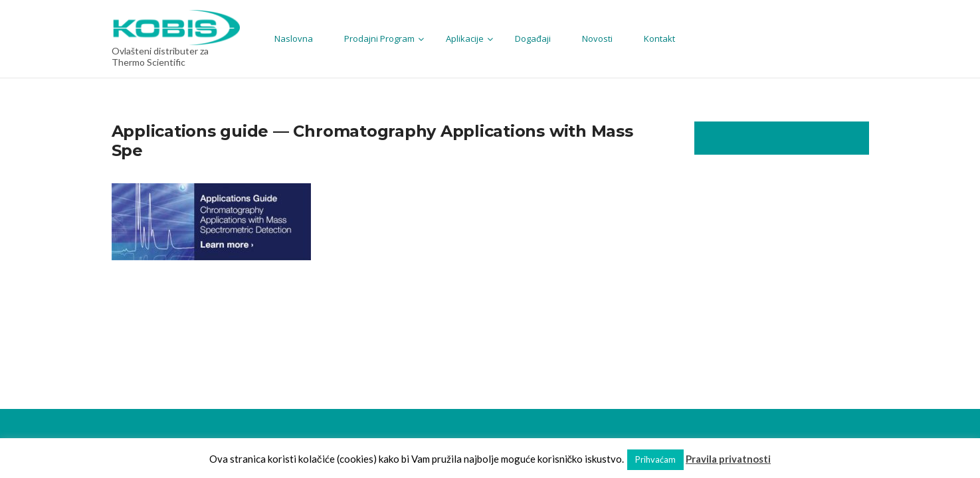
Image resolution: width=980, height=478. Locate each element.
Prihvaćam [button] (655, 459)
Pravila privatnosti (728, 459)
